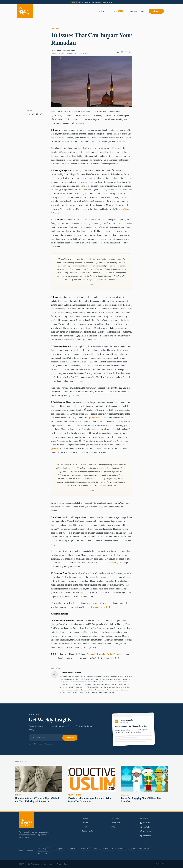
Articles (102, 11)
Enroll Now (107, 2)
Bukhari (81, 190)
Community (132, 11)
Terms (66, 864)
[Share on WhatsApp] (126, 52)
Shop (143, 11)
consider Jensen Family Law (110, 563)
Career (132, 849)
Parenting (122, 849)
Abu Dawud (95, 418)
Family (18, 795)
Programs (116, 11)
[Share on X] (114, 52)
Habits (95, 849)
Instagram (146, 831)
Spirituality (73, 849)
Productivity (42, 849)
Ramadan (55, 29)
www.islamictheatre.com (115, 687)
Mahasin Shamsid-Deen (65, 50)
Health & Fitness (108, 849)
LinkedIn (145, 823)
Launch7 (161, 864)
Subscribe (156, 11)
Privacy (60, 864)
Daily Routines (43, 853)
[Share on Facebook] (118, 52)
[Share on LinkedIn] (122, 52)
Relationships (74, 795)
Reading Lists (87, 831)
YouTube (145, 827)
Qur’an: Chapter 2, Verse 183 (97, 607)
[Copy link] (130, 52)
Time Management (58, 849)
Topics (84, 827)
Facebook (146, 836)
